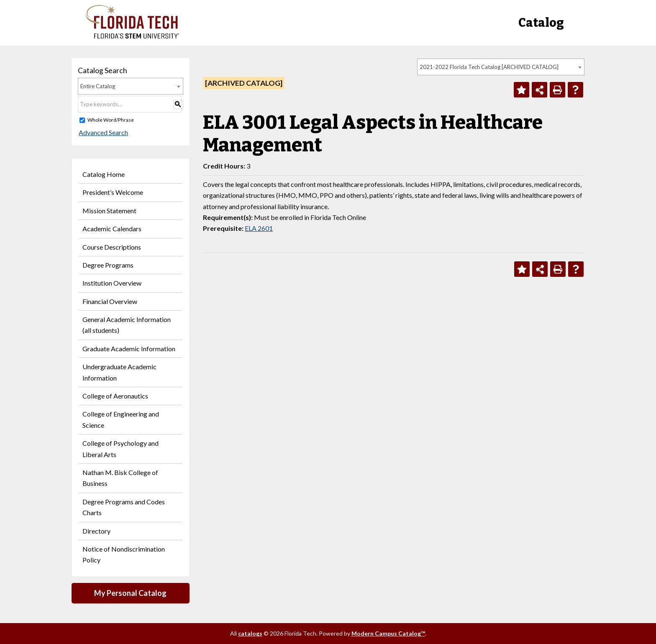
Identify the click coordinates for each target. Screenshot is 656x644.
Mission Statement (109, 211)
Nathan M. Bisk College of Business (120, 478)
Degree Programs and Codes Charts (124, 507)
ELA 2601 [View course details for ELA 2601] (259, 228)
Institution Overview (112, 283)
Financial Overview (110, 301)
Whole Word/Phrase (111, 120)
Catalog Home (104, 174)
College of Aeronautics (115, 396)
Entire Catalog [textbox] (98, 86)
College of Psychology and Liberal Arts (120, 448)
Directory (96, 531)
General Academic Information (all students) (127, 325)
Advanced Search (102, 132)
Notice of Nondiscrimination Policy (124, 554)
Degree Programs (108, 265)
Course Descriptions (112, 247)
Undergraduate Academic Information (119, 372)
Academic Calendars (112, 229)
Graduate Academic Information (129, 349)
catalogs (250, 633)
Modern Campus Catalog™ (388, 633)
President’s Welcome (113, 192)
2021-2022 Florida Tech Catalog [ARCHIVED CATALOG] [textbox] (489, 67)
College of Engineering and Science (121, 419)
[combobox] (501, 67)
